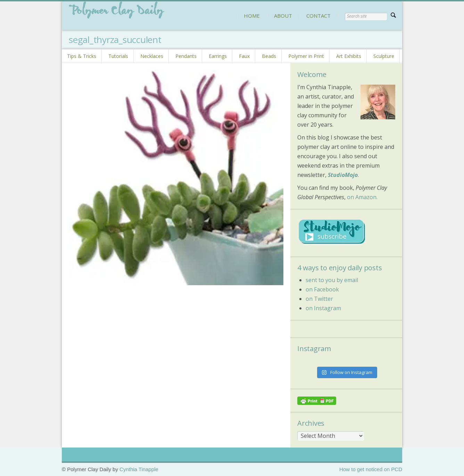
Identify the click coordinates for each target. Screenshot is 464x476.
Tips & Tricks (82, 56)
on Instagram (323, 308)
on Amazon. (362, 197)
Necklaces (152, 56)
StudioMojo (343, 175)
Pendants (186, 56)
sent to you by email (332, 280)
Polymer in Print (306, 56)
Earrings (218, 56)
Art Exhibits (349, 56)
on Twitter (319, 299)
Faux (244, 56)
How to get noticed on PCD (371, 469)
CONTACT (318, 16)
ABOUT (283, 16)
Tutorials (118, 56)
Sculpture (384, 56)
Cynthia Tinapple (139, 469)
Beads (269, 56)
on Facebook (322, 289)
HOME (252, 16)
